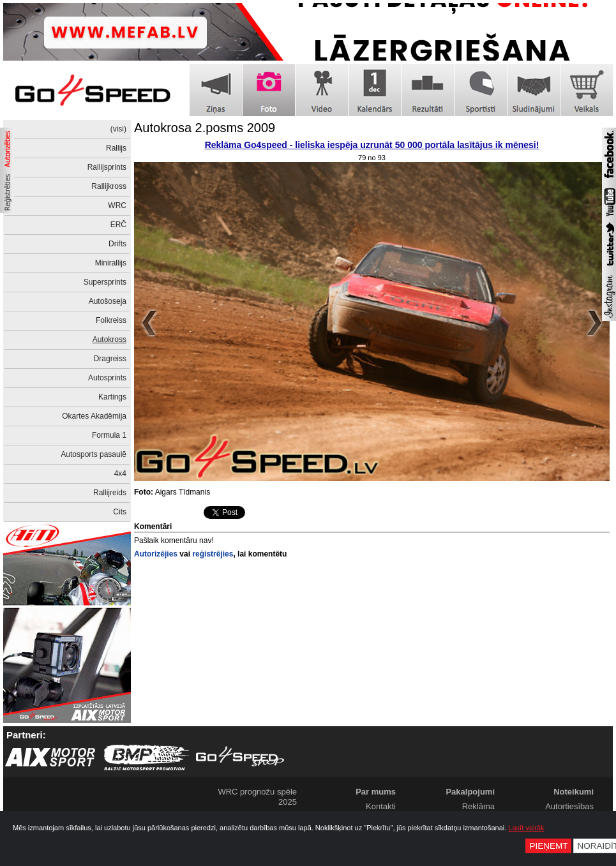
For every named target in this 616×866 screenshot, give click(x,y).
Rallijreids (110, 493)
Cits (120, 512)
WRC (117, 205)
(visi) (118, 129)
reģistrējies (213, 554)
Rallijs (116, 148)
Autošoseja (108, 301)
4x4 (120, 474)
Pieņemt (548, 846)
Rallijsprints (107, 167)
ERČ (118, 225)
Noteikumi (574, 792)
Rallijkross (109, 186)
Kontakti (381, 806)
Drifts (117, 244)
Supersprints (105, 282)
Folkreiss (111, 320)
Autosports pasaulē (94, 454)
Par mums (376, 792)
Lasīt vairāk (526, 828)
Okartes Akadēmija (94, 416)
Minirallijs (111, 263)
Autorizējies (156, 554)
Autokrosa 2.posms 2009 (205, 128)
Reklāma (478, 806)
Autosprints (107, 378)
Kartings (112, 397)
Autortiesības (569, 806)
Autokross (109, 340)
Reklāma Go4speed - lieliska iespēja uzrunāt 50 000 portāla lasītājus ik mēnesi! (372, 145)
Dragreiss (110, 359)
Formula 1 (109, 435)
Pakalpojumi (470, 792)
